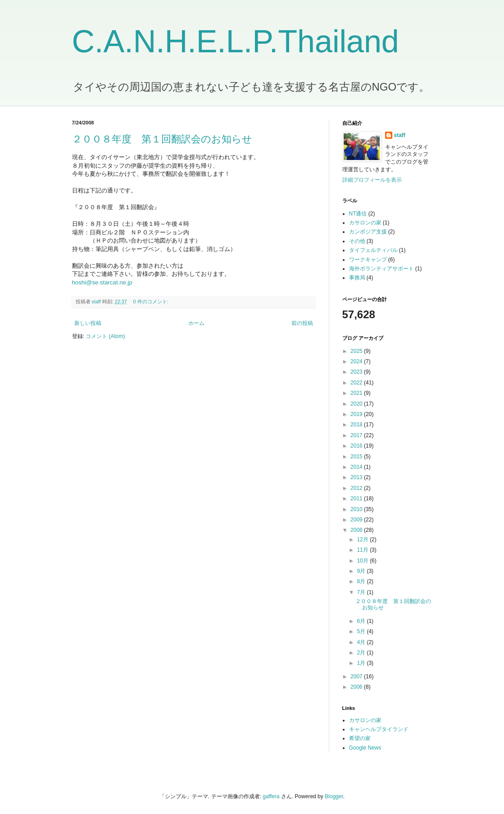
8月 (362, 581)
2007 (357, 677)
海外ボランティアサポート (381, 269)
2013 (357, 477)
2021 (357, 393)
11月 (363, 550)
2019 (357, 414)
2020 (357, 404)
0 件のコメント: (152, 302)
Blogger (334, 796)
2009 (357, 520)
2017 (357, 435)
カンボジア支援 (368, 232)
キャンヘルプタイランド (379, 729)
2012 (357, 488)
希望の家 (360, 738)
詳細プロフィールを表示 (372, 180)
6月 (362, 621)
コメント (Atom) (105, 336)
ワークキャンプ (368, 260)
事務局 (357, 278)
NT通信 (358, 214)
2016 (357, 446)
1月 (362, 663)
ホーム (196, 323)
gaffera (271, 796)
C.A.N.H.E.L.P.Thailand (236, 41)
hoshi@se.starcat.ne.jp (102, 282)
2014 (357, 467)
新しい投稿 (88, 323)
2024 (357, 361)
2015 (357, 457)
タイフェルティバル (373, 250)
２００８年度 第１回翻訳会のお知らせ (162, 139)
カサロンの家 (365, 223)
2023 (357, 372)
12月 (363, 540)
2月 (362, 653)
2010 (357, 509)
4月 (362, 642)
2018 (357, 425)
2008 (357, 530)
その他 (357, 241)
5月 (362, 631)
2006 (357, 687)
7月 (362, 592)
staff (400, 135)
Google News (365, 748)
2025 (357, 351)
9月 (362, 571)
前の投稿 (302, 323)
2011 (357, 498)
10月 (363, 561)
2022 (357, 383)
